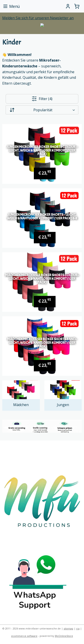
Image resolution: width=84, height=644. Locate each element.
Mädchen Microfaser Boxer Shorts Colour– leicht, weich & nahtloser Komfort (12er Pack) (42, 279)
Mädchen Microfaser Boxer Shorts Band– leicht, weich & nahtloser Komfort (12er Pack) (42, 343)
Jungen (63, 405)
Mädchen (21, 405)
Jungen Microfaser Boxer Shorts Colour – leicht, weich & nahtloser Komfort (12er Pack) (42, 150)
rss (78, 628)
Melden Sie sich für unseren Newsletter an (38, 18)
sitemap (68, 628)
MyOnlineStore (64, 636)
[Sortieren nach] (42, 110)
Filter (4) (42, 99)
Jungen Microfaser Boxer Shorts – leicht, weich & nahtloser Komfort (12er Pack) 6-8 (42, 216)
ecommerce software (24, 636)
